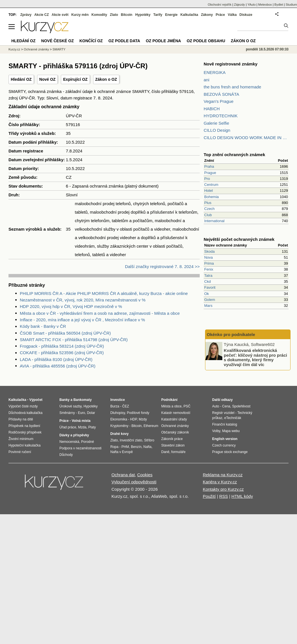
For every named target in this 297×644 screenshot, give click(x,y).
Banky (64, 400)
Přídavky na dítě (21, 419)
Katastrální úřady (174, 419)
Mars (208, 306)
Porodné (88, 442)
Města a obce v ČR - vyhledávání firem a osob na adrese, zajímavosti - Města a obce (100, 313)
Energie (171, 15)
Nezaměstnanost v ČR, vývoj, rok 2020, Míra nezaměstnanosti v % (83, 300)
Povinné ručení (20, 452)
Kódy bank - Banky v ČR (43, 326)
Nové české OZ (58, 41)
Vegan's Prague (219, 101)
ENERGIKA (215, 72)
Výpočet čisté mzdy (23, 406)
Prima (209, 263)
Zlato (114, 15)
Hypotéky (143, 15)
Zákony (207, 15)
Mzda (82, 427)
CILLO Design (217, 130)
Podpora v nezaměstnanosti (80, 448)
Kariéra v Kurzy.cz (220, 482)
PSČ (187, 406)
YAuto (252, 5)
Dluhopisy (118, 413)
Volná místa (81, 421)
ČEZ (126, 406)
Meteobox (265, 5)
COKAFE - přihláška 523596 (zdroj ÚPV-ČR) (62, 353)
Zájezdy (239, 5)
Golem (210, 300)
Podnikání (169, 400)
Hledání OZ (21, 79)
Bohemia (211, 197)
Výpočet (36, 400)
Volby (216, 431)
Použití (209, 496)
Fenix (209, 269)
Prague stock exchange (230, 452)
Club (208, 215)
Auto (216, 406)
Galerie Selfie (216, 123)
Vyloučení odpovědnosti (134, 482)
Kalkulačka (189, 15)
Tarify (158, 15)
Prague (210, 173)
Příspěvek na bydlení (24, 426)
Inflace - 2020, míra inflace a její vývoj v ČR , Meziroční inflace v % (82, 320)
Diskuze (246, 15)
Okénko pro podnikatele (231, 334)
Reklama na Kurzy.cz (223, 475)
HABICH (212, 109)
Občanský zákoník (175, 432)
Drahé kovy (120, 434)
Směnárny (67, 413)
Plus (208, 203)
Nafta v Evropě (121, 452)
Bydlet (279, 5)
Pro (207, 179)
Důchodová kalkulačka (25, 413)
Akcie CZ (41, 15)
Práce (220, 15)
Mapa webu (231, 431)
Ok (207, 294)
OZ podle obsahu (206, 41)
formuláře (178, 452)
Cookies (145, 475)
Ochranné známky (36, 49)
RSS (224, 496)
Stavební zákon (173, 445)
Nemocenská (69, 442)
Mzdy (143, 419)
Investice (118, 400)
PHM (125, 447)
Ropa (114, 447)
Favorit (210, 287)
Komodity (99, 15)
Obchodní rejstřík (220, 5)
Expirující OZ (75, 79)
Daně (165, 452)
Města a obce (171, 406)
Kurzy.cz (14, 49)
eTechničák (233, 418)
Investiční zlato (131, 440)
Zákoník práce (172, 439)
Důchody (66, 455)
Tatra (208, 276)
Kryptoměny (119, 426)
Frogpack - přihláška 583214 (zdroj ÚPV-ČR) (62, 346)
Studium (291, 5)
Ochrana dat (123, 475)
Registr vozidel (223, 413)
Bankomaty (82, 400)
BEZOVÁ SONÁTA (221, 94)
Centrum (211, 185)
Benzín (136, 447)
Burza (115, 406)
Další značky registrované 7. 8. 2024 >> (162, 266)
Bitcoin (127, 15)
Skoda (209, 251)
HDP (134, 419)
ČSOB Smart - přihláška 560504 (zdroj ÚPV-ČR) (65, 333)
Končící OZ (91, 41)
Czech (209, 209)
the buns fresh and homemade (232, 87)
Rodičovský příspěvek (25, 432)
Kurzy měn (80, 15)
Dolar (91, 413)
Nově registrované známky (231, 64)
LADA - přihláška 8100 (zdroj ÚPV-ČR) (56, 359)
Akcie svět (60, 15)
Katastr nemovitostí (176, 413)
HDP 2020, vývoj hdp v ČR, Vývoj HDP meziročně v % (71, 306)
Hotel (208, 191)
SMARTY (59, 49)
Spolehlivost (241, 406)
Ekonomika (119, 419)
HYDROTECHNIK (221, 116)
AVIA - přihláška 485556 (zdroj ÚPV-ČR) (58, 366)
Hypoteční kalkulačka (24, 445)
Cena (226, 406)
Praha (209, 166)
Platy (92, 427)
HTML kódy (242, 496)
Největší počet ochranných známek (239, 239)
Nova (208, 257)
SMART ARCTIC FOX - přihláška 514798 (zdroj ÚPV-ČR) (74, 340)
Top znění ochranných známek (234, 155)
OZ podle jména (163, 41)
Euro (81, 413)
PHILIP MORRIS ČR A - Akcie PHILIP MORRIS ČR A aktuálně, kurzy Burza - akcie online (104, 293)
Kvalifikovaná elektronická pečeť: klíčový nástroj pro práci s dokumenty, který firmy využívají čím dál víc (255, 357)
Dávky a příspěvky (74, 435)
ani (206, 80)
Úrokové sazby (70, 406)
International (214, 221)
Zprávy (26, 15)
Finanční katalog (225, 424)
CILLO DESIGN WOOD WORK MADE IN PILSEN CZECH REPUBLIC (246, 138)
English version (225, 439)
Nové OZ (48, 79)
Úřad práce (68, 427)
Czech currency (224, 445)
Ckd (207, 281)
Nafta (148, 447)
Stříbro (149, 440)
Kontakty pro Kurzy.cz (223, 489)
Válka (232, 15)
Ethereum (151, 426)
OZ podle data (124, 41)
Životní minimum (21, 439)
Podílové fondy (138, 413)
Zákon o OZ (106, 79)
